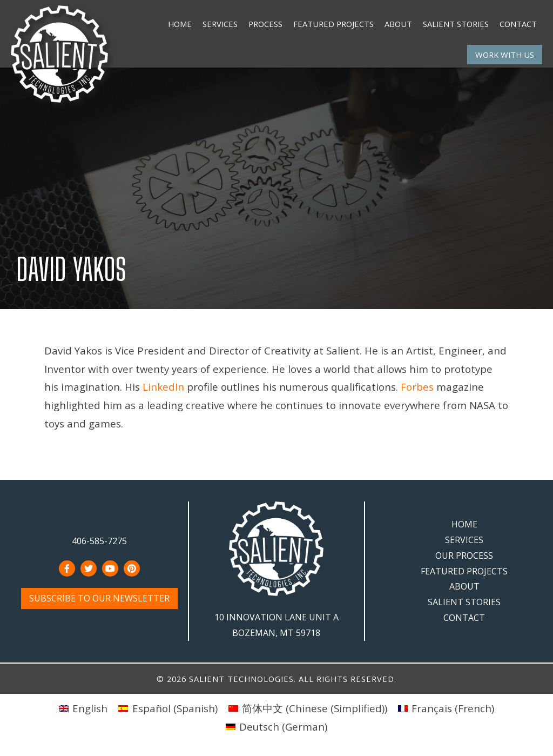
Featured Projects (333, 24)
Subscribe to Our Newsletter (99, 598)
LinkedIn (163, 387)
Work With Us (505, 55)
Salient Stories (456, 24)
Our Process (464, 556)
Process (265, 24)
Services (220, 24)
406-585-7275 (99, 541)
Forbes (417, 387)
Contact (518, 24)
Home (180, 24)
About (398, 24)
